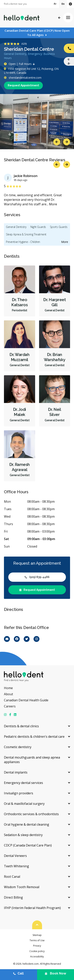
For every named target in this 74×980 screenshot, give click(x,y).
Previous (57, 142)
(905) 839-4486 (37, 577)
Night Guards (38, 227)
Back (59, 18)
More (53, 204)
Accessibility (37, 956)
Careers (10, 706)
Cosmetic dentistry (18, 747)
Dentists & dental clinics (21, 726)
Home (8, 688)
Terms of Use (37, 940)
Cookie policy (37, 951)
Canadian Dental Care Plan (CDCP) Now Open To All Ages (37, 33)
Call (18, 973)
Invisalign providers (19, 793)
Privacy (37, 946)
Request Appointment (23, 85)
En (63, 4)
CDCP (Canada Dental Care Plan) (28, 845)
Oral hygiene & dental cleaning (27, 824)
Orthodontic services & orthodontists (31, 814)
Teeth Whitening (16, 866)
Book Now (56, 973)
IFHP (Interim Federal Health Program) (32, 908)
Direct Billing (13, 897)
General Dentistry (16, 227)
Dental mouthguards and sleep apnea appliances (32, 760)
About (8, 694)
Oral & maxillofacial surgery (24, 804)
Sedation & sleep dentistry (23, 835)
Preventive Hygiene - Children (23, 242)
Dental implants (16, 772)
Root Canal (12, 877)
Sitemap (37, 935)
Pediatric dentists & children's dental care (34, 737)
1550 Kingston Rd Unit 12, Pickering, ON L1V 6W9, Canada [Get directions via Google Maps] (31, 71)
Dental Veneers (15, 856)
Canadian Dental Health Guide (26, 700)
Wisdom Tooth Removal (22, 887)
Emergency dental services (23, 783)
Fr (55, 4)
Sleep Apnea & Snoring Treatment (26, 234)
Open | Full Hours (20, 64)
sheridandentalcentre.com (23, 78)
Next (67, 142)
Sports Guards (59, 227)
